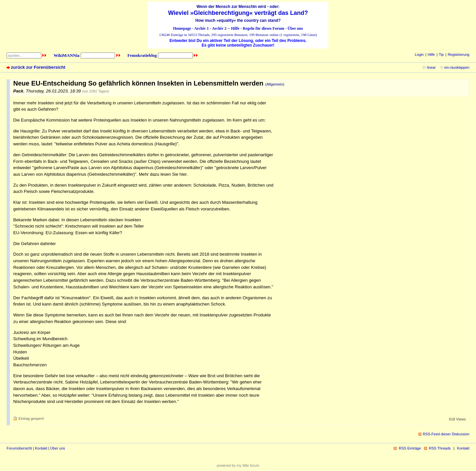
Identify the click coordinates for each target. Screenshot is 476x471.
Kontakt (41, 448)
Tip (441, 54)
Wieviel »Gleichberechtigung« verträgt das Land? (238, 13)
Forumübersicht (19, 448)
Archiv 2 (219, 28)
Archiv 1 (201, 28)
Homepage (182, 28)
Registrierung (458, 54)
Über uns (295, 28)
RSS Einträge (410, 448)
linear (431, 67)
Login (419, 54)
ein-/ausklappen (457, 67)
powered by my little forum (238, 465)
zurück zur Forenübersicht (38, 67)
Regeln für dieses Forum (263, 28)
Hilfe (235, 28)
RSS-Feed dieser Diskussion (446, 434)
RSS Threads (440, 448)
